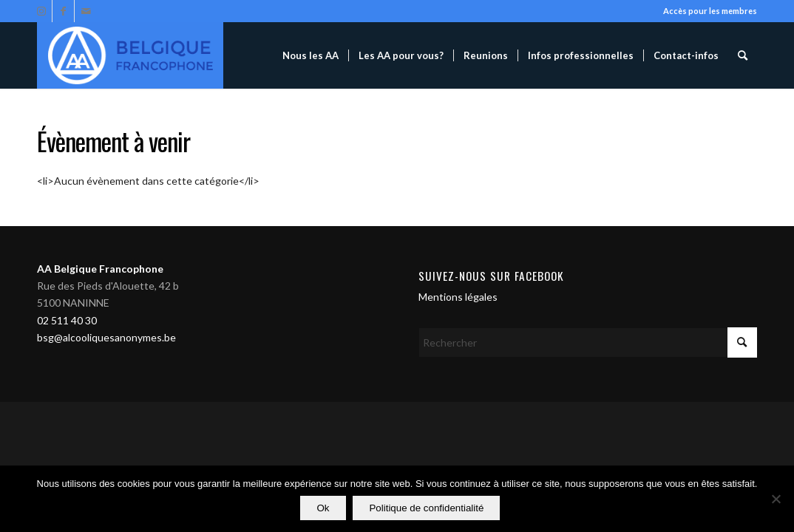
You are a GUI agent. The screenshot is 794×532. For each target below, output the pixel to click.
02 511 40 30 (67, 320)
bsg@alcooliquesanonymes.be (106, 337)
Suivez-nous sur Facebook (491, 276)
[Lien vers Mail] (86, 11)
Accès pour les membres (710, 11)
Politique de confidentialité (427, 509)
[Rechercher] (743, 55)
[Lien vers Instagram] (41, 11)
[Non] (776, 499)
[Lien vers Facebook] (63, 11)
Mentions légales (458, 297)
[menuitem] (311, 55)
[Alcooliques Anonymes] (130, 55)
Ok (323, 509)
